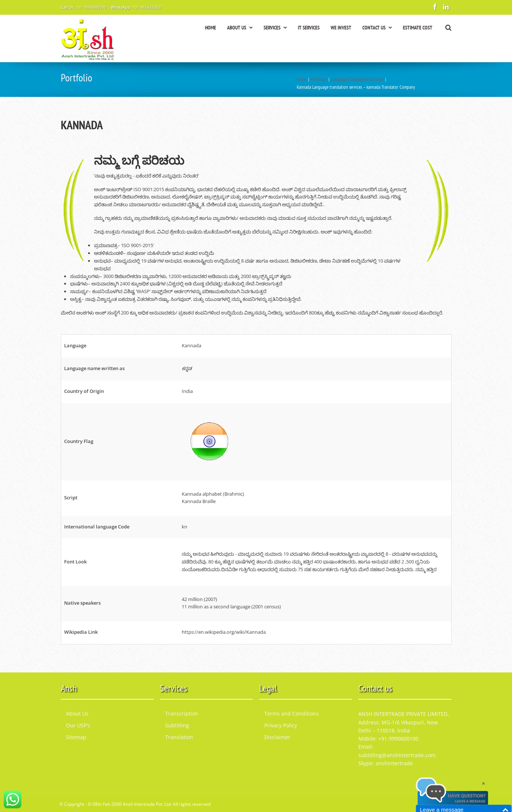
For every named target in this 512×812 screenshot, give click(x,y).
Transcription (182, 713)
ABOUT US (240, 28)
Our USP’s (78, 725)
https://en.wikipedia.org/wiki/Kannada (224, 632)
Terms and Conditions (292, 713)
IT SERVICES (309, 28)
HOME (210, 28)
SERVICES (275, 28)
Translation (179, 737)
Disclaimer (277, 737)
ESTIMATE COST (418, 28)
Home (302, 79)
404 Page (319, 79)
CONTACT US (377, 28)
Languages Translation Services (357, 79)
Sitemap (76, 737)
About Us (77, 713)
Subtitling (177, 725)
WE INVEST (341, 28)
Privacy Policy (281, 725)
